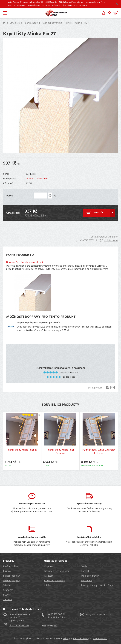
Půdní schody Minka (52, 23)
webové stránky (81, 638)
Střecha (7, 585)
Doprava (49, 566)
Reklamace (87, 580)
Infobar (48, 585)
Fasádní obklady (11, 566)
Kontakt (85, 571)
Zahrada (7, 599)
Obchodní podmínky (54, 580)
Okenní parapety (12, 580)
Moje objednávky (90, 576)
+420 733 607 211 (86, 240)
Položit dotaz (109, 240)
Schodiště (15, 23)
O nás (84, 566)
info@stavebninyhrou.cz (98, 614)
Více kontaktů (49, 626)
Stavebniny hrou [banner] (56, 13)
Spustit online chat (19, 626)
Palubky (7, 571)
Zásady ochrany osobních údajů (97, 585)
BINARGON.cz (100, 638)
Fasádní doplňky (11, 576)
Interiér (7, 595)
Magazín (49, 576)
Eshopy (67, 638)
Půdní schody (31, 23)
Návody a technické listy (57, 571)
